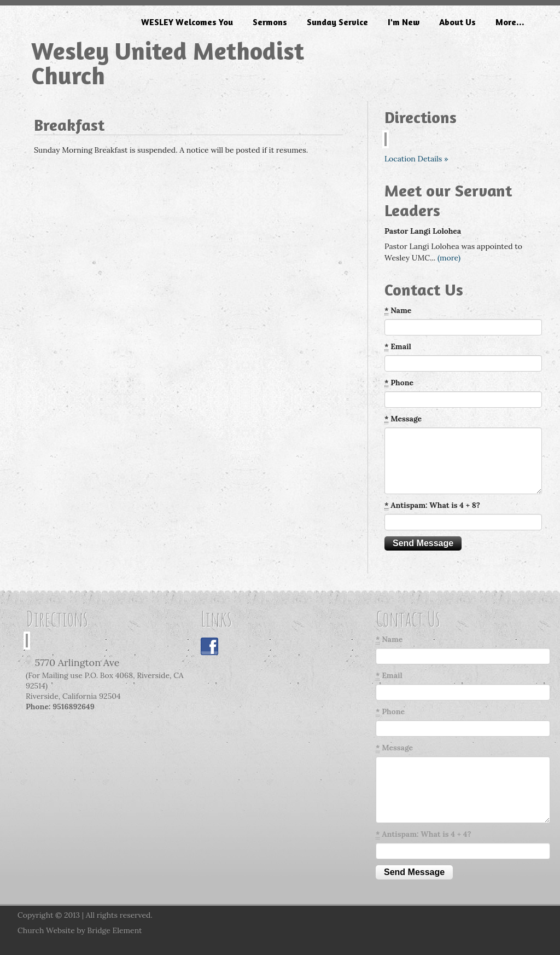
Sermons (270, 22)
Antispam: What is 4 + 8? (432, 505)
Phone (399, 383)
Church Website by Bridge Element (80, 930)
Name (398, 311)
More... (510, 22)
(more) (449, 258)
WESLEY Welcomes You (187, 22)
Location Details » (416, 159)
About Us (457, 22)
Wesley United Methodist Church (168, 63)
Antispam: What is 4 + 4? (423, 834)
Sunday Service (337, 22)
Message (403, 419)
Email (398, 347)
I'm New (404, 22)
